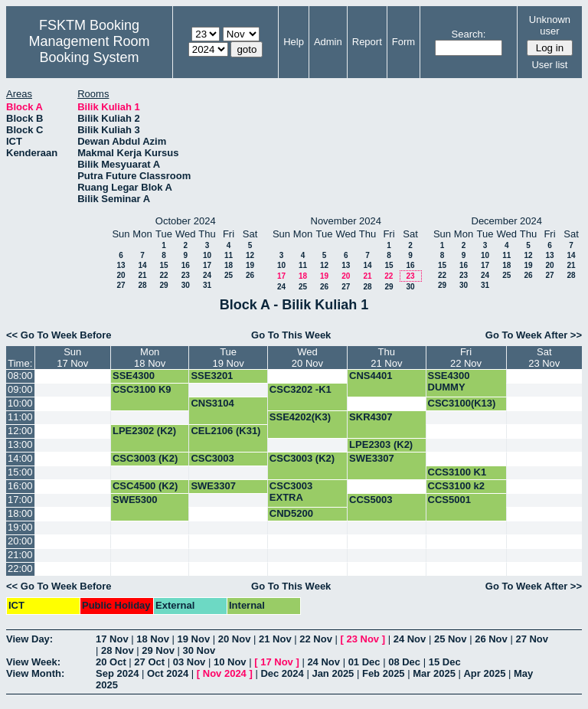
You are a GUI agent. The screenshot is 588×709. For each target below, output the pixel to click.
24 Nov (410, 639)
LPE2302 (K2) (144, 431)
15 (163, 265)
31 (207, 285)
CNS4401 (371, 376)
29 (163, 285)
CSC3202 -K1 (301, 389)
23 (186, 275)
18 (229, 265)
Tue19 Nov (229, 358)
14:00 (20, 458)
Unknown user (550, 25)
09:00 (20, 389)
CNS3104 (212, 403)
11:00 (20, 417)
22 (163, 275)
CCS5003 (371, 500)
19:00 (20, 527)
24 (207, 275)
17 (207, 265)
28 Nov (118, 650)
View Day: (29, 639)
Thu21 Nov (386, 358)
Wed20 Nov (307, 358)
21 (142, 275)
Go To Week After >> (534, 335)
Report (367, 42)
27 (121, 285)
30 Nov (199, 650)
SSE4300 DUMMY (134, 381)
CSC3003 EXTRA (212, 464)
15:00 (20, 472)
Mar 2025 (434, 673)
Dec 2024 (282, 673)
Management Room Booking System (89, 49)
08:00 (20, 376)
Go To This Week (291, 335)
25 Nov (451, 639)
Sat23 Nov (544, 358)
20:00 (20, 541)
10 (207, 255)
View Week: (33, 662)
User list (549, 65)
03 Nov (189, 662)
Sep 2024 (117, 673)
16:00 (20, 486)
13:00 (20, 444)
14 (142, 265)
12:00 (20, 431)
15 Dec (445, 662)
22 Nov (316, 639)
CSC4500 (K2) (145, 486)
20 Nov (235, 639)
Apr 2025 (484, 673)
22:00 (20, 569)
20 (121, 275)
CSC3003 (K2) (145, 458)
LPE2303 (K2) (381, 444)
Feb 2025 (384, 673)
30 (186, 285)
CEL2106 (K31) (225, 431)
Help (294, 42)
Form (403, 42)
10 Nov (230, 662)
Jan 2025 (333, 673)
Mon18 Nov (150, 358)
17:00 (20, 500)
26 (250, 275)
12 (250, 255)
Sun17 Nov (72, 358)
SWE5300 (135, 500)
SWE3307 (372, 458)
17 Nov (112, 639)
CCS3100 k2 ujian (456, 492)
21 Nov (275, 639)
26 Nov (491, 639)
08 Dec (404, 662)
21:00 (20, 555)
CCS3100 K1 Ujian (457, 478)
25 (229, 275)
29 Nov (158, 650)
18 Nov (153, 639)
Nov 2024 (225, 673)
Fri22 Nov (466, 358)
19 (250, 265)
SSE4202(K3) (300, 417)
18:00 (20, 513)
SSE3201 (212, 376)
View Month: (35, 673)
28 (142, 285)
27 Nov (532, 639)
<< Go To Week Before (59, 335)
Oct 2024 (168, 673)
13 (121, 265)
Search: (469, 34)
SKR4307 (371, 417)
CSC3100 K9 (142, 389)
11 (229, 255)
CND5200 (291, 513)
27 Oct (149, 662)
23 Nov (363, 639)
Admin (328, 42)
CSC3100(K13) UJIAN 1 (462, 409)
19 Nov (194, 639)
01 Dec (364, 662)
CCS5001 (449, 500)
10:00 (20, 403)
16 (186, 265)
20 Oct (111, 662)
